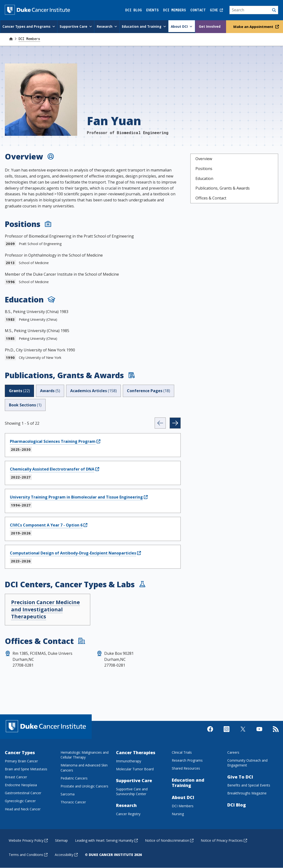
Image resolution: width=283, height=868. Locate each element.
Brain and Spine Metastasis (26, 769)
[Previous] (160, 423)
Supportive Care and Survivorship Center (132, 791)
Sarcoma (68, 794)
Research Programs (187, 760)
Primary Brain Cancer (21, 761)
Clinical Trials (182, 752)
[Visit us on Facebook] (210, 733)
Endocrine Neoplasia (21, 785)
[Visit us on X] (243, 733)
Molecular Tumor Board (135, 769)
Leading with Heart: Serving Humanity (106, 840)
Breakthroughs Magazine (247, 793)
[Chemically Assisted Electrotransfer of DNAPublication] (55, 469)
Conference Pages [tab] (148, 390)
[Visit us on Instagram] (227, 733)
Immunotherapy (129, 761)
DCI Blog (134, 10)
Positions (204, 168)
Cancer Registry (128, 814)
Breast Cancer (16, 777)
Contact (198, 10)
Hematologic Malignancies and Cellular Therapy (85, 755)
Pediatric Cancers (74, 778)
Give (216, 10)
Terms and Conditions (28, 855)
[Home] (11, 38)
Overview (204, 159)
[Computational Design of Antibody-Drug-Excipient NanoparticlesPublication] (75, 553)
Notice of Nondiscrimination (169, 840)
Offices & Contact (211, 198)
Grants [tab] (19, 390)
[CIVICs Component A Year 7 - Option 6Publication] (49, 525)
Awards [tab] (50, 390)
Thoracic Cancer (73, 802)
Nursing (178, 814)
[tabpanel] (93, 493)
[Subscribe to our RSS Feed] (276, 733)
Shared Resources (186, 768)
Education (204, 178)
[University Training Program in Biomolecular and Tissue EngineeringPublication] (79, 497)
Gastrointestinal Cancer (23, 793)
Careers (233, 752)
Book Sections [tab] (25, 405)
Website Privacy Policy (28, 840)
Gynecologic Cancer (20, 801)
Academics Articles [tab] (93, 390)
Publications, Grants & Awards (223, 188)
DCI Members (175, 10)
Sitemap (61, 840)
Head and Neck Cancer (23, 809)
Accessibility (66, 855)
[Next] (175, 423)
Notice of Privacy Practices (224, 840)
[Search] (254, 10)
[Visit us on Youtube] (259, 733)
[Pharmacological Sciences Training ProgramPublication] (55, 441)
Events (152, 10)
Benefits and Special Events (249, 785)
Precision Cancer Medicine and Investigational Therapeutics (45, 609)
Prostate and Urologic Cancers (84, 786)
